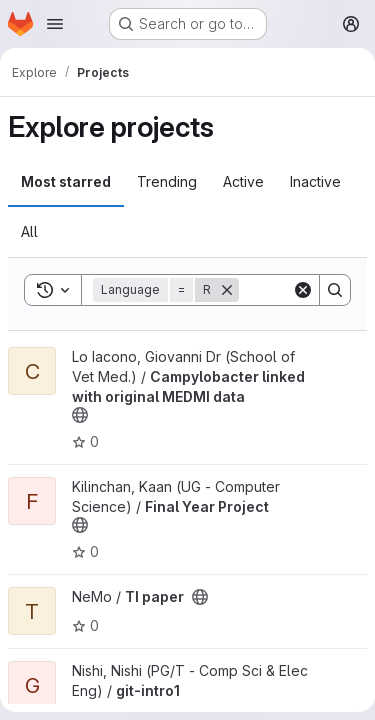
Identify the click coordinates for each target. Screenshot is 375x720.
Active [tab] (243, 181)
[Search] (335, 290)
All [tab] (29, 231)
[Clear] (303, 290)
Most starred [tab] (66, 181)
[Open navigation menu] (55, 24)
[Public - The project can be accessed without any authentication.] (80, 415)
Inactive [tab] (315, 181)
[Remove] (227, 290)
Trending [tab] (167, 181)
